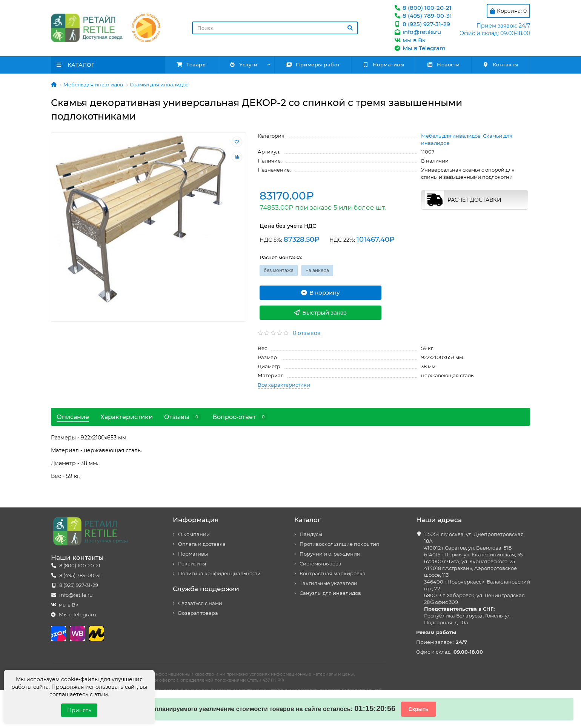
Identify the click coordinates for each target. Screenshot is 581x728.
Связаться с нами (200, 603)
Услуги (243, 65)
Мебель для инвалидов (93, 84)
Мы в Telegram (420, 48)
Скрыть (419, 709)
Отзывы (183, 417)
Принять (79, 710)
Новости (443, 65)
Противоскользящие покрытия (339, 544)
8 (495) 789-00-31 (423, 16)
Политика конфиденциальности (219, 574)
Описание (73, 417)
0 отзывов (307, 333)
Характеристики (127, 417)
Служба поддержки (206, 589)
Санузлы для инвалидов (330, 593)
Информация (196, 520)
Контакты (500, 65)
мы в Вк (410, 40)
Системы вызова (320, 564)
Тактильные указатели (328, 583)
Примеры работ (313, 65)
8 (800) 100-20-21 (423, 8)
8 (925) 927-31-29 (422, 24)
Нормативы (383, 65)
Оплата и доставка (202, 544)
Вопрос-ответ (240, 417)
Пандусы (311, 534)
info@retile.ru (417, 32)
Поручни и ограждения (330, 554)
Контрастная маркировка (333, 574)
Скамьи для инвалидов (159, 84)
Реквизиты (192, 564)
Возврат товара (198, 613)
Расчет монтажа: (281, 257)
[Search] (275, 28)
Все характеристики (284, 385)
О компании (194, 534)
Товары (192, 65)
